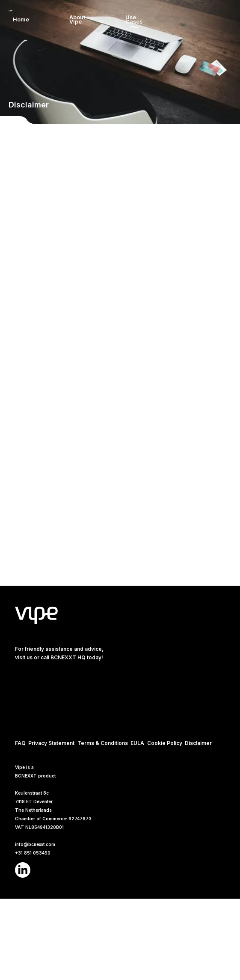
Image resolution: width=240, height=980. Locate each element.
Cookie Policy (165, 743)
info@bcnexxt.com (35, 844)
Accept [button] (191, 935)
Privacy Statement (51, 743)
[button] (174, 20)
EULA (137, 743)
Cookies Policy (24, 969)
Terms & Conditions (103, 743)
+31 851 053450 (33, 853)
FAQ (20, 743)
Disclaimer (198, 743)
